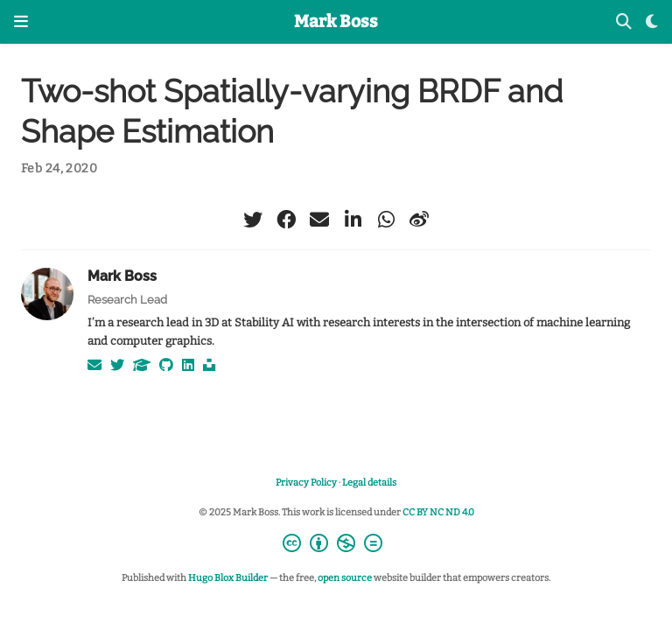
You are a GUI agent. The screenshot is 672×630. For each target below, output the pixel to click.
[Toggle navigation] (21, 21)
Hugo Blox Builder (228, 578)
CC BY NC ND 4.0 (438, 512)
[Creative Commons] (336, 546)
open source (345, 578)
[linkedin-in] (353, 220)
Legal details (369, 483)
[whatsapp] (386, 220)
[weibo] (419, 220)
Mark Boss (336, 21)
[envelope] (319, 220)
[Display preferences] (652, 22)
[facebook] (286, 220)
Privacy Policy (306, 483)
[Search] (624, 22)
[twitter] (253, 220)
